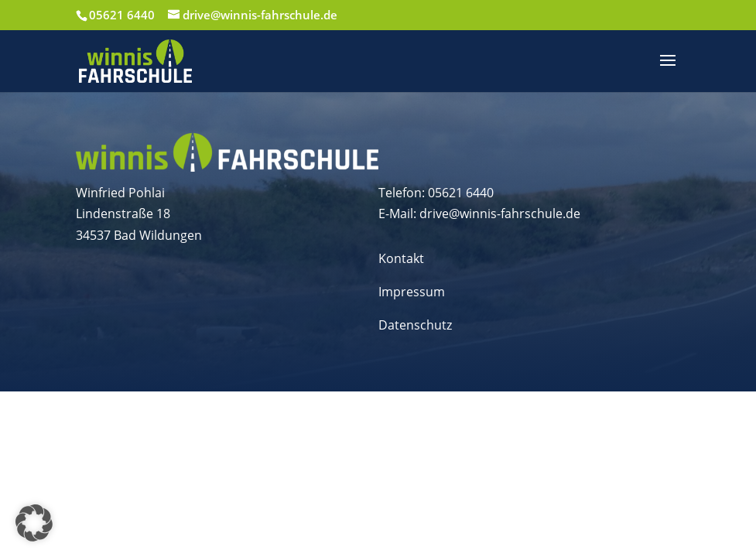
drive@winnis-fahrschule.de (500, 214)
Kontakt (401, 258)
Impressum (412, 292)
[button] (34, 523)
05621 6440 (122, 15)
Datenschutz (415, 325)
